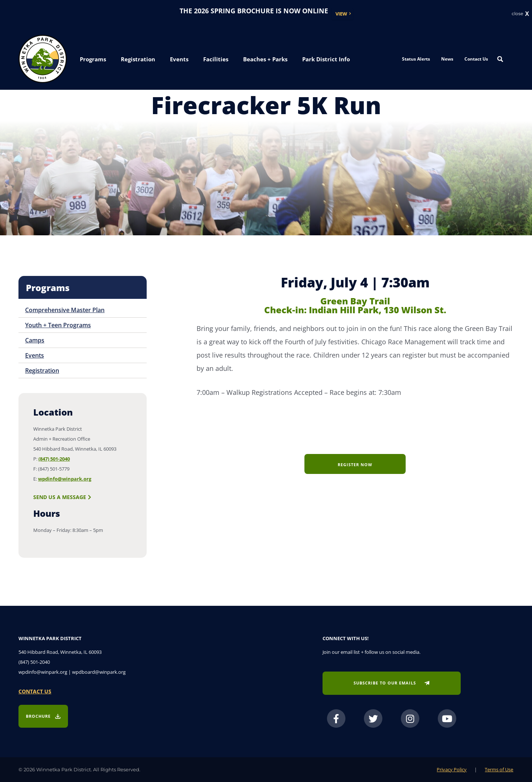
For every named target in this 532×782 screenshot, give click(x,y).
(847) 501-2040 (54, 459)
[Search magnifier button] (500, 59)
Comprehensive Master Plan (65, 310)
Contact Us (476, 59)
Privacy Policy (452, 769)
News (447, 59)
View (341, 14)
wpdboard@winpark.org (99, 672)
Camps (35, 340)
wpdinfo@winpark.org (65, 479)
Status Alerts (416, 59)
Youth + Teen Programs (58, 325)
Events (35, 355)
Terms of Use (499, 769)
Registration (42, 370)
